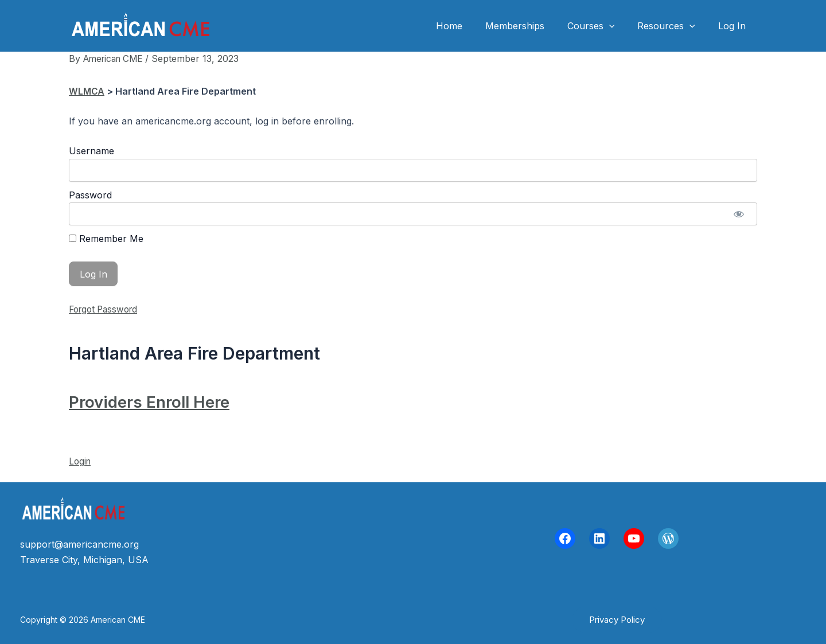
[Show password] (739, 214)
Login (81, 461)
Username (91, 151)
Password (90, 195)
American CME (274, 26)
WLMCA (87, 91)
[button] (617, 620)
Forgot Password (106, 309)
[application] (621, 26)
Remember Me (106, 239)
